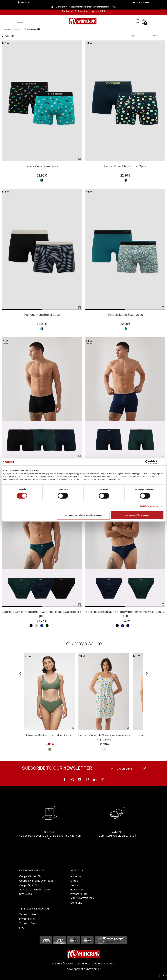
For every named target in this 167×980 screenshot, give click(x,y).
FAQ (22, 928)
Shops (74, 881)
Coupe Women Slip (31, 876)
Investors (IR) (79, 894)
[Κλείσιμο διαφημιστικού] (163, 462)
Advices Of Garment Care (35, 889)
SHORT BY (9, 36)
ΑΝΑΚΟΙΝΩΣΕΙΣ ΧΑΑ (82, 898)
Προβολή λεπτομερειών (150, 506)
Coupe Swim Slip (29, 885)
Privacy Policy (27, 919)
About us (76, 876)
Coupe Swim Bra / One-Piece (36, 881)
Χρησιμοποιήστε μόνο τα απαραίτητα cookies (83, 515)
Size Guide (26, 894)
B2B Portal (77, 889)
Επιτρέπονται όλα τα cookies (137, 515)
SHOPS (25, 2)
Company (76, 903)
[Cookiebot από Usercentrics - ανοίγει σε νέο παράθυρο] (141, 462)
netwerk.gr (94, 969)
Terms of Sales (28, 923)
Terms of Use (28, 914)
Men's (17, 29)
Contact (75, 885)
